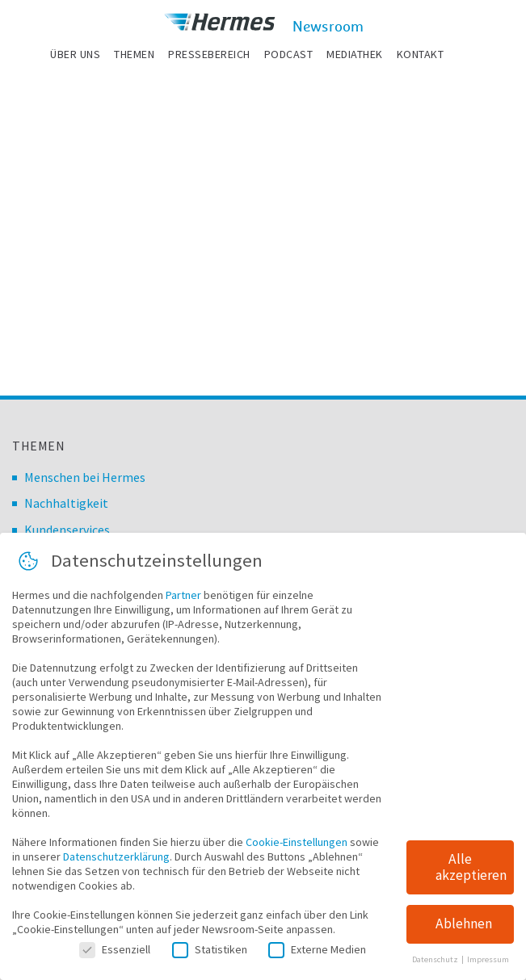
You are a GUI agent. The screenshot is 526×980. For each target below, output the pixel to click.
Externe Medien (317, 953)
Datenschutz (436, 963)
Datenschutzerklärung (116, 860)
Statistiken (210, 953)
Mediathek (355, 54)
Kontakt (421, 54)
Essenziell (115, 953)
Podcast (289, 54)
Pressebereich (209, 54)
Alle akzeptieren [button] (471, 870)
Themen (134, 54)
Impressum (488, 963)
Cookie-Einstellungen (297, 845)
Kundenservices (67, 530)
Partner (183, 598)
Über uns (75, 54)
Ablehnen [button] (464, 928)
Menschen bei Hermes (85, 477)
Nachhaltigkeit (66, 503)
